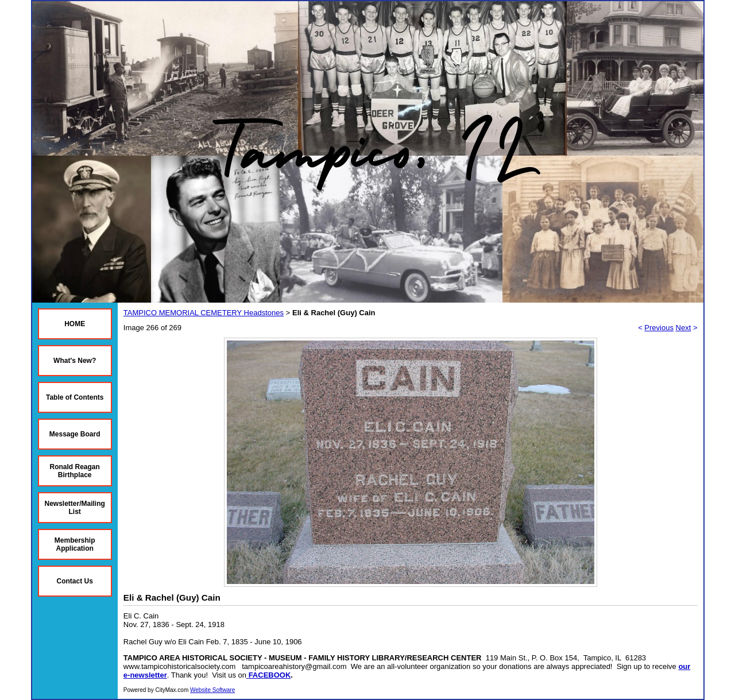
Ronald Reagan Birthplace (75, 471)
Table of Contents (75, 397)
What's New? (75, 361)
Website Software (212, 690)
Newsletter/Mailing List (75, 508)
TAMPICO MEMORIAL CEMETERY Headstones (204, 313)
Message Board (75, 434)
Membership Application (75, 544)
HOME (75, 324)
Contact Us (75, 581)
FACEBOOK (270, 675)
